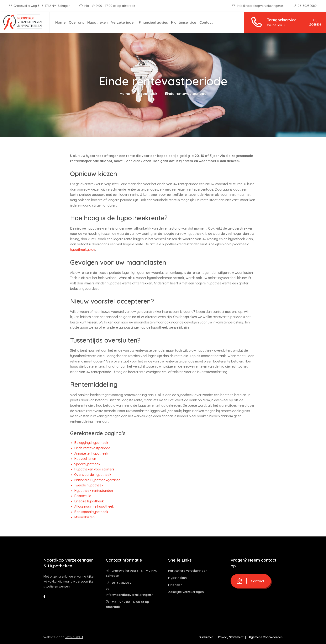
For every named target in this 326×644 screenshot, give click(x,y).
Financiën (175, 585)
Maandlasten (84, 517)
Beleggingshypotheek (91, 443)
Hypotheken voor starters (94, 469)
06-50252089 (305, 6)
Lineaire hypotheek (89, 501)
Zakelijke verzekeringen (186, 592)
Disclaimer (206, 637)
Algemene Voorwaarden (265, 637)
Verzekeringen (123, 22)
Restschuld (83, 496)
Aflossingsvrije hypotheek (94, 506)
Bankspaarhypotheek (91, 512)
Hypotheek (148, 94)
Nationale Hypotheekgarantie (97, 480)
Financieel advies (153, 22)
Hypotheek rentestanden (94, 491)
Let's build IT (74, 637)
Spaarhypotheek (87, 464)
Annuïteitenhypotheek (91, 453)
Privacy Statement (231, 637)
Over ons (76, 22)
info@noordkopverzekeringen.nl (258, 6)
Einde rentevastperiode (92, 448)
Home (60, 22)
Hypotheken (98, 22)
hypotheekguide (83, 250)
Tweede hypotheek (89, 485)
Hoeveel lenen (85, 459)
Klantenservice (184, 22)
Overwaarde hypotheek (93, 475)
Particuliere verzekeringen (188, 571)
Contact (206, 22)
